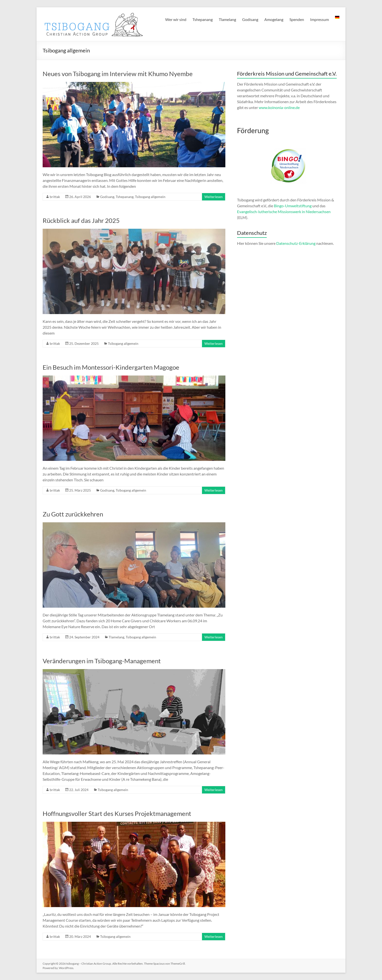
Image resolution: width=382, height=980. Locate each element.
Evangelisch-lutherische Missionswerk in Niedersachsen (284, 212)
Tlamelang (227, 19)
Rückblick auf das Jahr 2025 (81, 220)
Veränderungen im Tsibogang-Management (102, 661)
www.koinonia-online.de (279, 107)
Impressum (320, 19)
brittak (55, 197)
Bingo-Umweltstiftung (293, 206)
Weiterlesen (214, 197)
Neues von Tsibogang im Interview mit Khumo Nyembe (118, 74)
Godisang (250, 19)
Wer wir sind (176, 19)
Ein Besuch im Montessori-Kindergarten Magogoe (111, 367)
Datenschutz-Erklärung (296, 243)
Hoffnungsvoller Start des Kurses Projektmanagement (117, 813)
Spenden (297, 19)
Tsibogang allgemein (150, 197)
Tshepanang (203, 19)
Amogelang (274, 19)
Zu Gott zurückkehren (73, 514)
